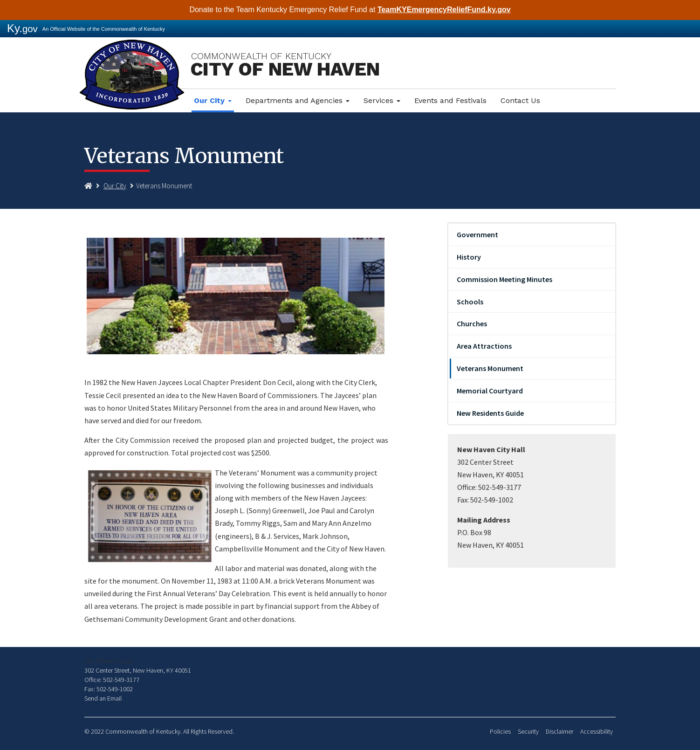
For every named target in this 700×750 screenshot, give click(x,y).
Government (477, 234)
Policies (500, 732)
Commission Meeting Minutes (504, 279)
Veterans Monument (490, 368)
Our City (213, 100)
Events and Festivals (450, 100)
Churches (472, 323)
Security (528, 732)
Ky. (22, 28)
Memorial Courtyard (490, 391)
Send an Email (103, 698)
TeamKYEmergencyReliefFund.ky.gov (444, 10)
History (469, 257)
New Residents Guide (490, 413)
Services (382, 100)
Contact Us (520, 100)
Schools (470, 302)
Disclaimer (559, 732)
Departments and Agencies (298, 100)
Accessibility (597, 732)
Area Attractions (484, 346)
